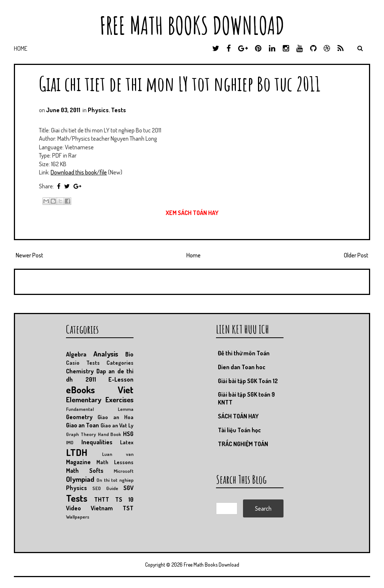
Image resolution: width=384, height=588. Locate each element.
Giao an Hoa (115, 417)
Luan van (118, 454)
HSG (128, 434)
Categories (120, 362)
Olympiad (80, 479)
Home (21, 48)
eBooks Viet (100, 389)
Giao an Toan (82, 425)
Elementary (84, 399)
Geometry (79, 417)
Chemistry (80, 371)
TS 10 (124, 499)
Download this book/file (79, 172)
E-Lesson (121, 379)
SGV (128, 488)
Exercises (119, 399)
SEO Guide (105, 488)
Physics (98, 110)
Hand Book (110, 434)
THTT (102, 499)
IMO (70, 442)
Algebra (76, 354)
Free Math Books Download (192, 25)
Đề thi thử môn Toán (244, 353)
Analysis (106, 354)
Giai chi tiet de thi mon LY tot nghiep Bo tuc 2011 (180, 83)
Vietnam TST (112, 508)
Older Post (356, 255)
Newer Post (29, 255)
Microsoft (124, 471)
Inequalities (97, 442)
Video (73, 508)
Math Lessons (115, 462)
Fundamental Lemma (100, 409)
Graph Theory (81, 434)
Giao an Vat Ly (117, 425)
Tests (118, 110)
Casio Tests (83, 362)
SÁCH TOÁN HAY (238, 416)
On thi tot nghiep (115, 480)
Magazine (78, 462)
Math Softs (85, 471)
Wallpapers (78, 517)
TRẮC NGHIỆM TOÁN (243, 444)
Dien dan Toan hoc (242, 367)
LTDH (77, 452)
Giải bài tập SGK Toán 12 (248, 381)
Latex (127, 442)
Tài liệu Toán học (239, 430)
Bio (129, 354)
